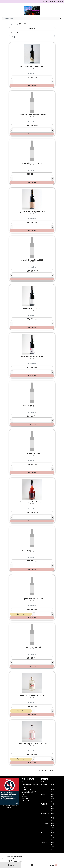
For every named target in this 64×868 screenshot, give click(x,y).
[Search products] (31, 19)
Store (15, 24)
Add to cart (32, 86)
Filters (32, 29)
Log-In (46, 2)
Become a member (56, 2)
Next (47, 771)
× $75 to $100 (14, 33)
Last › (52, 771)
